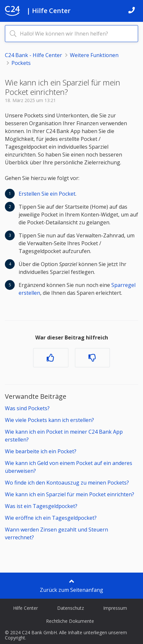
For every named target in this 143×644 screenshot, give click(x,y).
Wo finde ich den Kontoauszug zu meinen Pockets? (67, 483)
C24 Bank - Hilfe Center (33, 55)
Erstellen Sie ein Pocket (47, 194)
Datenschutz (71, 608)
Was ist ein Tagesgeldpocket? (41, 506)
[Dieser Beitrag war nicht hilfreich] (92, 358)
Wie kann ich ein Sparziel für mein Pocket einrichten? (70, 494)
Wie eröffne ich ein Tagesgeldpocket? (51, 518)
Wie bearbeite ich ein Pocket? (41, 451)
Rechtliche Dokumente (70, 621)
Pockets (21, 63)
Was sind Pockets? (27, 408)
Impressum (115, 608)
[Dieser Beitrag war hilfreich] (51, 358)
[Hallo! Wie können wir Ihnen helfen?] (71, 34)
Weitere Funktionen (94, 55)
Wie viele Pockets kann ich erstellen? (49, 420)
